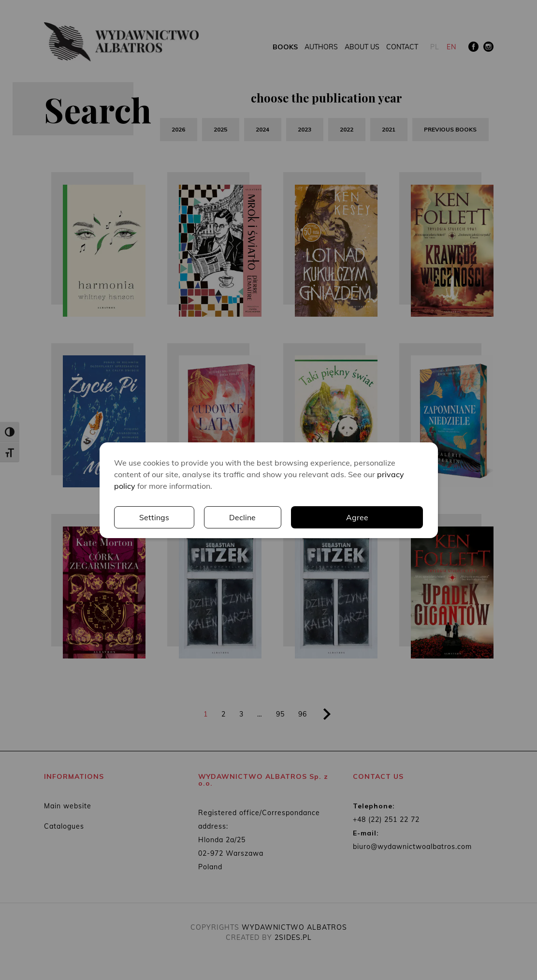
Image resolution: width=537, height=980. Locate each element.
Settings (296, 517)
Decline (385, 517)
